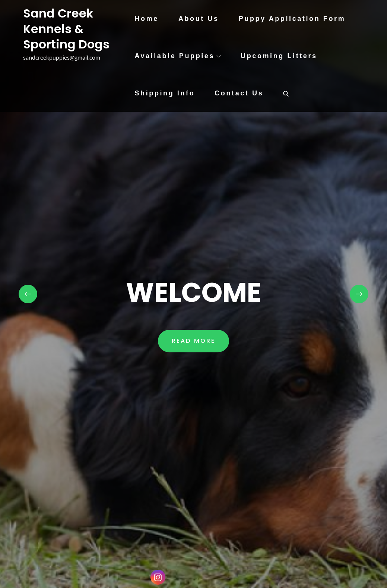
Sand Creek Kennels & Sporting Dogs (66, 29)
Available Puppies (178, 56)
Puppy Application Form (292, 19)
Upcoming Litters (279, 56)
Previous (28, 294)
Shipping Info (165, 93)
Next (359, 294)
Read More (194, 341)
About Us (199, 19)
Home (146, 19)
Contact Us (239, 93)
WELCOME (194, 292)
